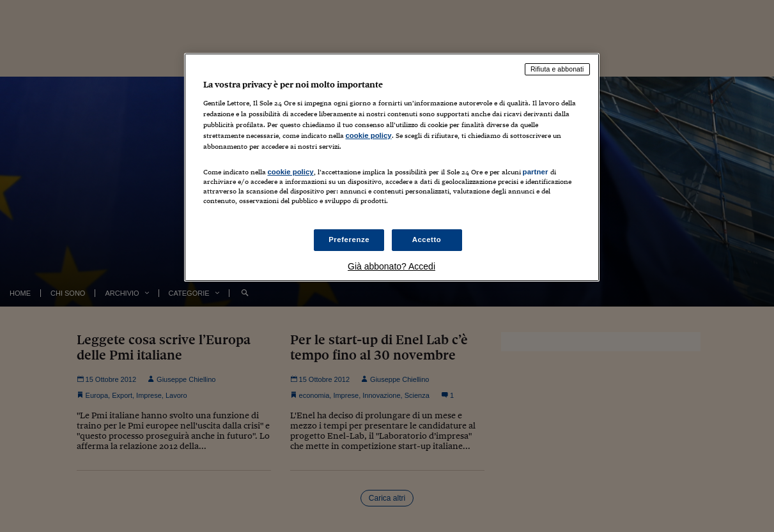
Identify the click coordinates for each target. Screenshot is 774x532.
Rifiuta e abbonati (557, 69)
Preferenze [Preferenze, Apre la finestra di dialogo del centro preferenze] (349, 239)
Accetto (427, 239)
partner (536, 172)
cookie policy (369, 135)
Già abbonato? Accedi (391, 266)
